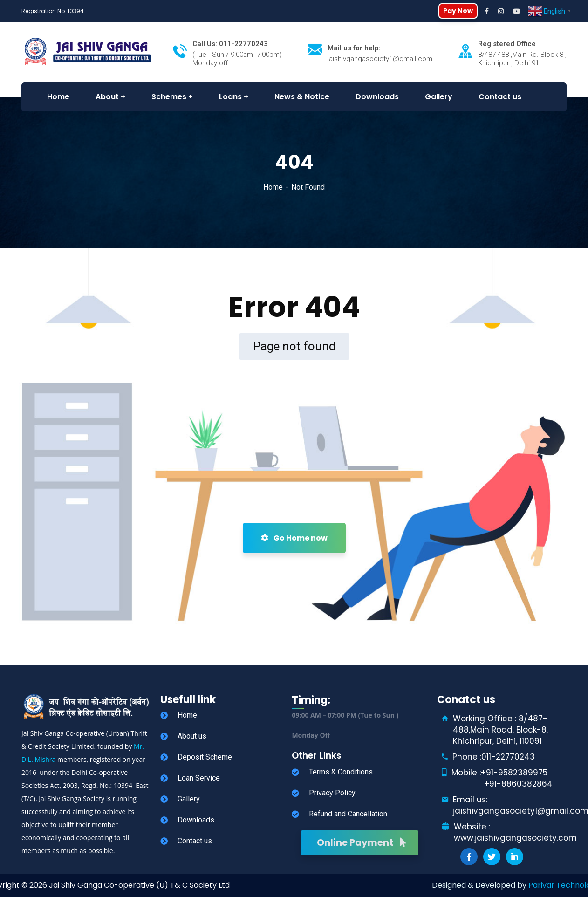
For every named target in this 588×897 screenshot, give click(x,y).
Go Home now (294, 538)
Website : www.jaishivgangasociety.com (515, 832)
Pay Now (458, 11)
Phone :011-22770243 (494, 757)
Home (273, 187)
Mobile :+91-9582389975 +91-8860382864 (502, 778)
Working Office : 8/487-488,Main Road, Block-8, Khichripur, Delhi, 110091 (500, 730)
